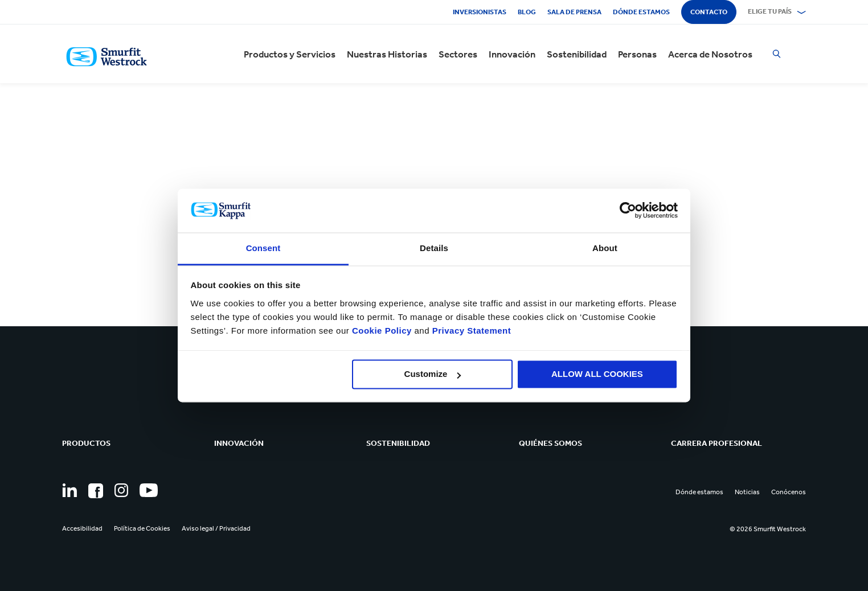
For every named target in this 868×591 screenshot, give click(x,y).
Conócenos (789, 492)
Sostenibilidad (577, 54)
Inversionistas (480, 12)
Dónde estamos (641, 12)
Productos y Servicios (290, 54)
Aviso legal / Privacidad (216, 528)
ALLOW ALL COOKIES (597, 374)
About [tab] (605, 248)
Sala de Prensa (574, 12)
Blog (527, 12)
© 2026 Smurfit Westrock (768, 529)
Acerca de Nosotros (710, 54)
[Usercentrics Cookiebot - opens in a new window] (628, 211)
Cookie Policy (382, 331)
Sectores (458, 54)
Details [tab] (434, 248)
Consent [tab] (263, 248)
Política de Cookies (142, 528)
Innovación (512, 54)
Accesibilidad (82, 528)
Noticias (747, 492)
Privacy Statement (470, 331)
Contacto (709, 12)
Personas (637, 54)
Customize (433, 374)
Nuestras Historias (387, 54)
